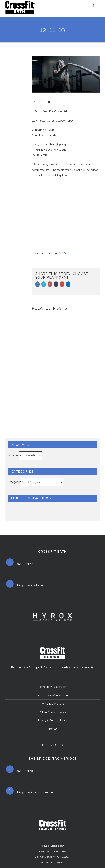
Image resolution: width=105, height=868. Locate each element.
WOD (62, 253)
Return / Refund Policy (53, 712)
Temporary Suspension (53, 687)
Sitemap (53, 729)
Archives (13, 455)
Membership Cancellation (53, 695)
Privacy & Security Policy (53, 720)
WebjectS (61, 862)
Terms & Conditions (53, 704)
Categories (15, 482)
